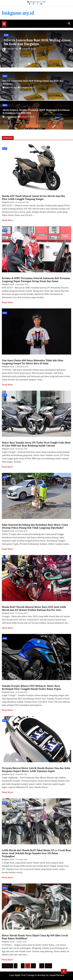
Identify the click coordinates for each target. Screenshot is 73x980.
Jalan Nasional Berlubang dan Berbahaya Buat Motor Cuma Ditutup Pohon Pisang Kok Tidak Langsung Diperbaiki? (35, 526)
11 (33, 966)
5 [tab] (44, 64)
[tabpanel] (36, 49)
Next (70, 49)
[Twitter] (34, 4)
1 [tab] (29, 64)
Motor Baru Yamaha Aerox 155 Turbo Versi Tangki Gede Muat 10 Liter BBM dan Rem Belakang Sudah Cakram (36, 444)
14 (42, 966)
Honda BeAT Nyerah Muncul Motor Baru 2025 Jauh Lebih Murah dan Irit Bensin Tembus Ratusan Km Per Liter (34, 608)
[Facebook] (30, 4)
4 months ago (11, 49)
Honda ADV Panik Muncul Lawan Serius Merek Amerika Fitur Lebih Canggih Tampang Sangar (33, 197)
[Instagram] (38, 4)
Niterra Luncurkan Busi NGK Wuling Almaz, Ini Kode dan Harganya (38, 42)
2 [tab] (33, 64)
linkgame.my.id (18, 13)
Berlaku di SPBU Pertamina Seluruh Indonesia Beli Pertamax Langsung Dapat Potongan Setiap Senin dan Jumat (36, 280)
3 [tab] (37, 64)
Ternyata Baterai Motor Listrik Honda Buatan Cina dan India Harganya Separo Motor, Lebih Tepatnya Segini (36, 770)
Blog (6, 35)
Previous (3, 49)
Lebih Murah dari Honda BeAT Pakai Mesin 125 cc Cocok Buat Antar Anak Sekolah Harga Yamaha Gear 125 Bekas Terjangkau (36, 853)
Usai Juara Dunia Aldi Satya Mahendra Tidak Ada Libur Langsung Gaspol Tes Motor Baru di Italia (33, 362)
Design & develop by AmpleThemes (46, 975)
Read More (7, 220)
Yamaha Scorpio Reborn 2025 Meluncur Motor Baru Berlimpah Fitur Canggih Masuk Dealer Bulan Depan (31, 687)
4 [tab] (40, 64)
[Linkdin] (41, 4)
